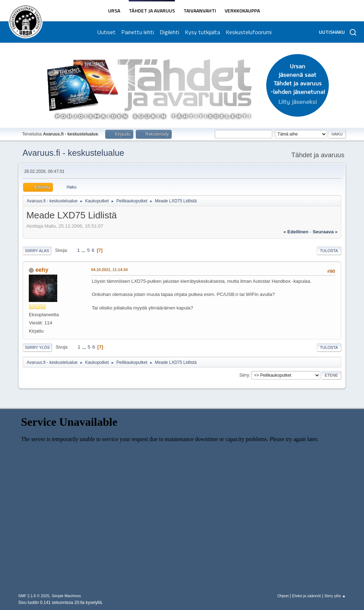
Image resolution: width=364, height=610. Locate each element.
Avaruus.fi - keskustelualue (73, 153)
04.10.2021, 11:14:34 (109, 270)
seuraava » (325, 232)
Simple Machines (66, 596)
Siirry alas (37, 251)
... (84, 250)
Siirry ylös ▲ (335, 596)
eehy (42, 270)
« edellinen (296, 232)
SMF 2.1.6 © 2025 (34, 596)
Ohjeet (283, 596)
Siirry (244, 375)
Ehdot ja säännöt (307, 596)
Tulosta (329, 251)
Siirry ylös (37, 348)
